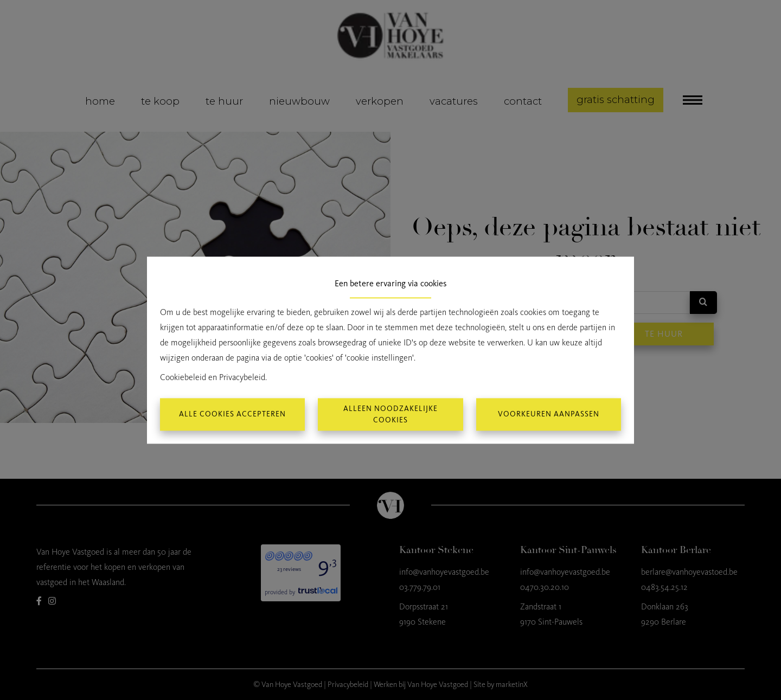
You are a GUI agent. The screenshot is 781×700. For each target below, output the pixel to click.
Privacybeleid (242, 377)
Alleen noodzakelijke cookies (390, 414)
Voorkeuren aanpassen (549, 415)
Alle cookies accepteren (232, 415)
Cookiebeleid (183, 377)
